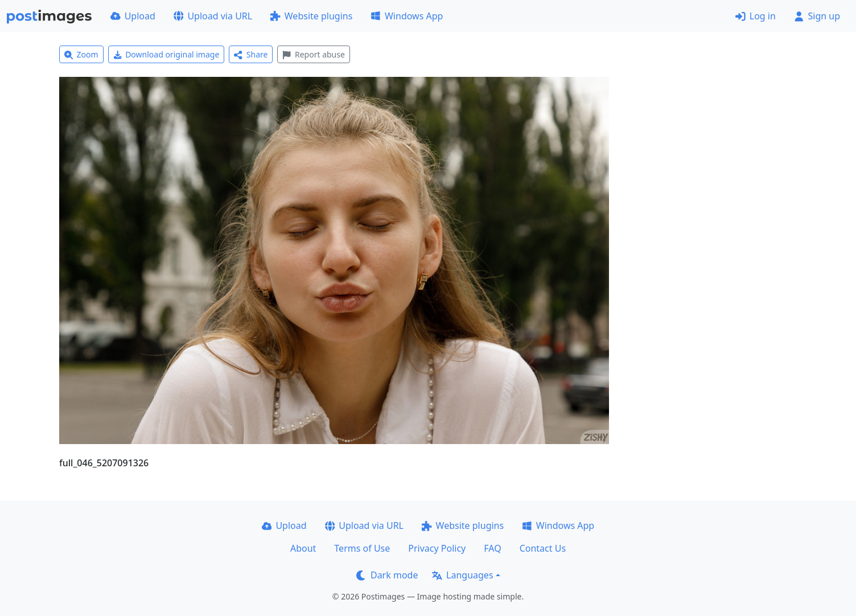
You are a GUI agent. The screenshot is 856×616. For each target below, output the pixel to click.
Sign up (817, 16)
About (303, 548)
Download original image (166, 54)
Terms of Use (362, 548)
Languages (462, 575)
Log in (756, 16)
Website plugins (311, 16)
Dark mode (387, 575)
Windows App (407, 16)
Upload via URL (213, 16)
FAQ (492, 548)
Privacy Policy (437, 548)
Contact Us (543, 548)
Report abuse (313, 54)
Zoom (81, 54)
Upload (133, 16)
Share (251, 54)
